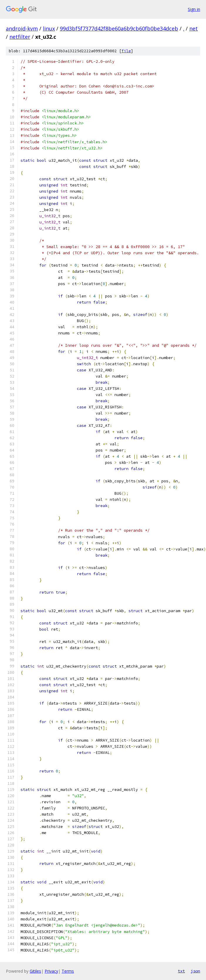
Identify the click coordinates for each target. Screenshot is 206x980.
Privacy (51, 971)
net (194, 28)
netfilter (20, 37)
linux (49, 28)
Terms (68, 971)
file (126, 51)
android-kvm (22, 28)
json (195, 971)
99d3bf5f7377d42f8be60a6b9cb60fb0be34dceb (119, 28)
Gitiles (35, 971)
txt (181, 971)
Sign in (194, 9)
